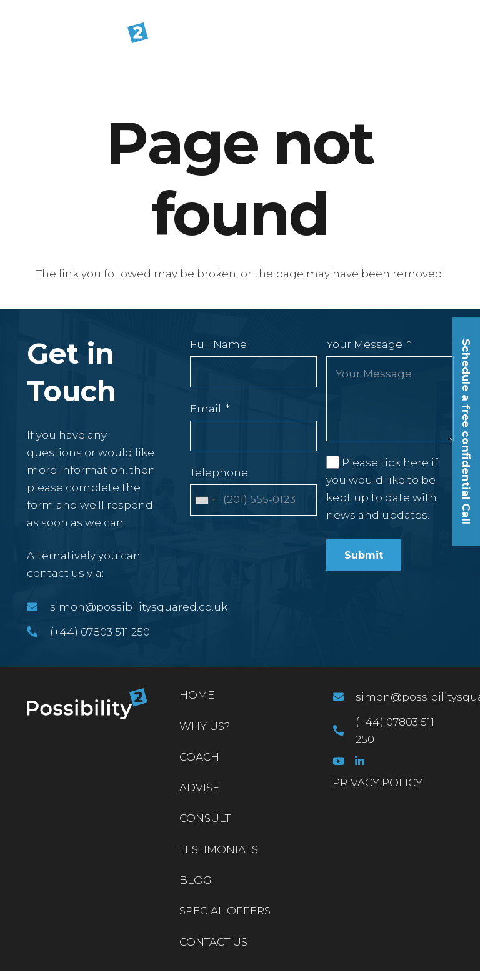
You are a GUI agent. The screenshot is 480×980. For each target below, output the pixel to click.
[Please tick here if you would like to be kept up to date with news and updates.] (332, 462)
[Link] (79, 40)
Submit (364, 555)
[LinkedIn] (360, 761)
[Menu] (462, 40)
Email (206, 409)
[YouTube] (338, 761)
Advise (199, 787)
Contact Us (213, 942)
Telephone (219, 472)
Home (197, 695)
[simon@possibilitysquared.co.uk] (38, 607)
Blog (196, 880)
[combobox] (205, 500)
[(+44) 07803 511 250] (38, 632)
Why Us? (205, 726)
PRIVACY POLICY (377, 782)
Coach (199, 757)
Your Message (364, 344)
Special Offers (225, 911)
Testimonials (219, 849)
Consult (205, 818)
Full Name (218, 344)
